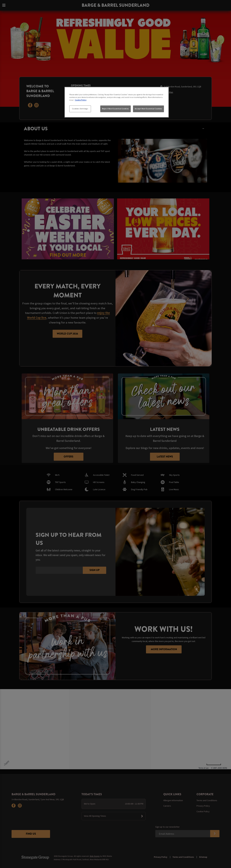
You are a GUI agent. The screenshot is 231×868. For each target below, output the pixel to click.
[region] (117, 102)
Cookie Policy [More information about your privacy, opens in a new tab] (81, 100)
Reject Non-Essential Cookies (116, 109)
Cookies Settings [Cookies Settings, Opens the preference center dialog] (80, 109)
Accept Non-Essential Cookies (148, 109)
